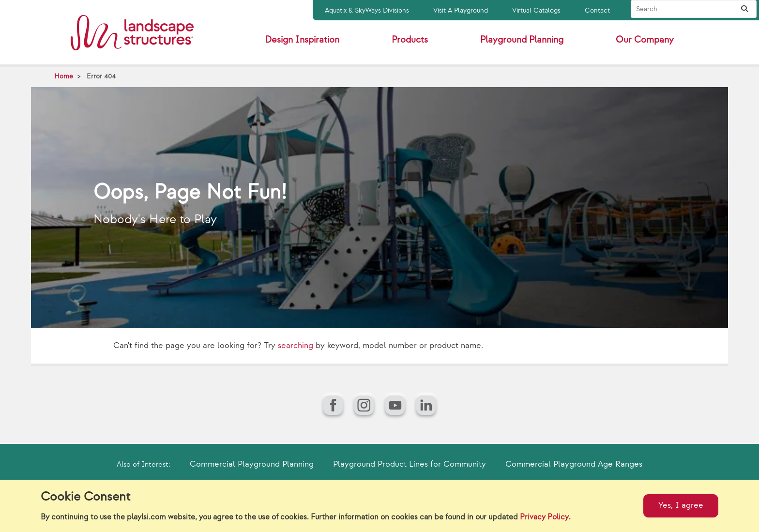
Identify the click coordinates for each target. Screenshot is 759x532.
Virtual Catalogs (536, 10)
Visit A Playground (461, 10)
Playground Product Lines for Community (410, 464)
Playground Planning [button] (522, 40)
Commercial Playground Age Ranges (574, 464)
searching (296, 346)
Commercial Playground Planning (252, 464)
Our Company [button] (645, 40)
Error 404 (101, 76)
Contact (597, 10)
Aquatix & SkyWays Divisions (367, 10)
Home (64, 76)
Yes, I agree (681, 505)
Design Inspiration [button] (302, 40)
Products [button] (410, 40)
